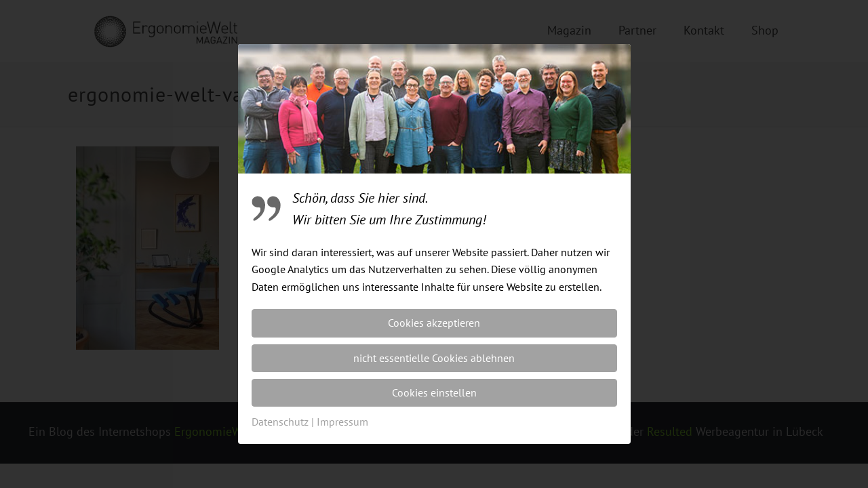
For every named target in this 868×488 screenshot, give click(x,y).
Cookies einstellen (434, 392)
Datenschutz (280, 422)
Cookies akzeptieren (434, 323)
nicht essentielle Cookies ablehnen (434, 358)
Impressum (342, 422)
